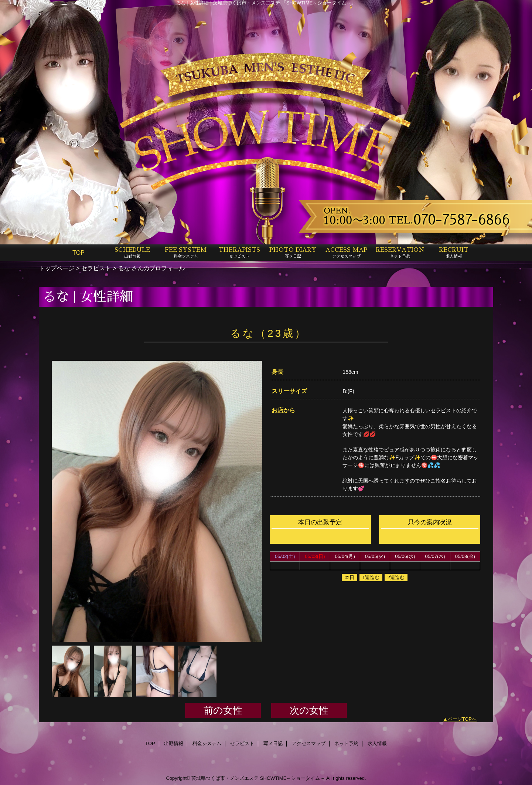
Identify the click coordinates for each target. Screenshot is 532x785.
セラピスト (96, 268)
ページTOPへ (462, 719)
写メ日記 (273, 743)
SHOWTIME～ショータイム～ (293, 778)
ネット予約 (346, 743)
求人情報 (377, 743)
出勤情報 (174, 743)
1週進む (371, 577)
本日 (349, 577)
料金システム (207, 743)
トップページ (57, 268)
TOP (79, 253)
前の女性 (223, 710)
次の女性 (309, 710)
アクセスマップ (309, 743)
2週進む (396, 577)
